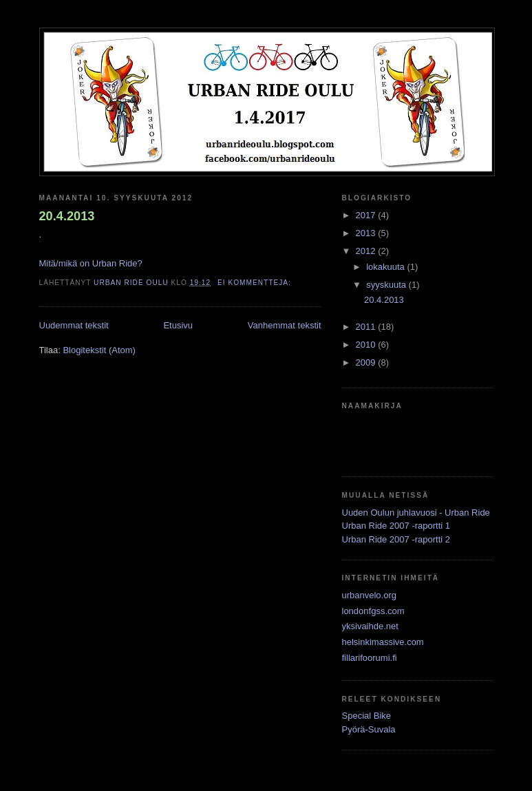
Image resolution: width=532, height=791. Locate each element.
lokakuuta (386, 267)
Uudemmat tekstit (74, 325)
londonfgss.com (373, 611)
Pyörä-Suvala (369, 729)
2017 (367, 215)
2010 (367, 345)
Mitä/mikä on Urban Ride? (91, 263)
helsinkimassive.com (383, 642)
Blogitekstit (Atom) (99, 350)
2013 (367, 233)
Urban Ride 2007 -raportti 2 (396, 539)
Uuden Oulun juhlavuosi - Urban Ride (416, 513)
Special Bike (367, 716)
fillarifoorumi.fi (370, 658)
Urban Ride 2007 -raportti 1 (396, 526)
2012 (367, 251)
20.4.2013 (67, 216)
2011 (367, 327)
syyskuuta (387, 285)
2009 (367, 362)
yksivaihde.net (370, 626)
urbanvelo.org (370, 595)
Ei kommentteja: (256, 283)
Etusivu (178, 325)
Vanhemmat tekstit (285, 325)
